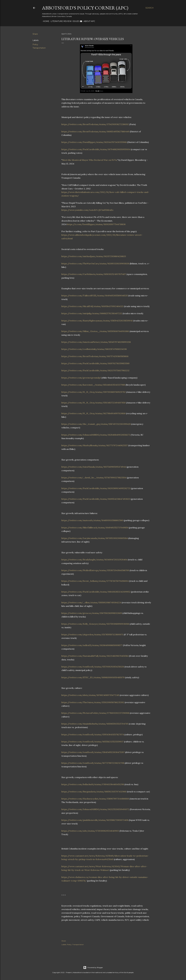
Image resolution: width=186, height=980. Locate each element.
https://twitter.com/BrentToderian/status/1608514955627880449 (95, 131)
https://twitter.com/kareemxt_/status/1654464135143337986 (93, 385)
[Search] (150, 8)
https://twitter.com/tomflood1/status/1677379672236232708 (93, 763)
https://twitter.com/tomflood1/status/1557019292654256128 (93, 667)
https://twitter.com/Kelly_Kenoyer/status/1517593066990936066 (95, 624)
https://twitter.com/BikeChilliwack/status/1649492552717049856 (95, 528)
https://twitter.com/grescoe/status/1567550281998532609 (92, 613)
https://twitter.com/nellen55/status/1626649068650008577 (92, 645)
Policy (35, 44)
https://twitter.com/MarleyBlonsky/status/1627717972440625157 (95, 445)
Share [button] (35, 34)
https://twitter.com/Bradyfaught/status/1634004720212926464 (94, 560)
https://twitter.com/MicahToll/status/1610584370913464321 (92, 306)
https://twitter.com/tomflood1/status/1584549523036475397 (93, 752)
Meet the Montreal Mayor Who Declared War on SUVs (90, 160)
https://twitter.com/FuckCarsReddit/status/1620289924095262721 (96, 488)
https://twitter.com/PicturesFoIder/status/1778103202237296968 (95, 713)
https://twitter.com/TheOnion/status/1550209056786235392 (93, 702)
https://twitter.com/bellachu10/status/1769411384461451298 (93, 784)
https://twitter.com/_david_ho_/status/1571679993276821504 (94, 478)
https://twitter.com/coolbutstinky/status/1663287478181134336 (94, 349)
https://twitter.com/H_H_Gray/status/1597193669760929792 (94, 392)
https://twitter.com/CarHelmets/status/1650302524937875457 (94, 274)
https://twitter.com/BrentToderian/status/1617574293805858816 (95, 356)
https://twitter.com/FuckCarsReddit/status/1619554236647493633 (96, 499)
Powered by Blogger (93, 968)
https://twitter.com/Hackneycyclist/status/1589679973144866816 (95, 799)
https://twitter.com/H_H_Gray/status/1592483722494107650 (94, 403)
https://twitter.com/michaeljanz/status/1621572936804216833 (94, 256)
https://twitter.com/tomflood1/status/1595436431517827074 (93, 734)
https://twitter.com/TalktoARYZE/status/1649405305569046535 (95, 296)
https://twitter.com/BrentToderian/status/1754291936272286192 (95, 124)
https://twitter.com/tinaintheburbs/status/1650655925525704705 (95, 724)
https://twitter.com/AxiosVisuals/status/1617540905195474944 (94, 467)
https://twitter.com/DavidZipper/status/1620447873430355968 (94, 142)
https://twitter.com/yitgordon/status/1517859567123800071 (92, 634)
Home (45, 21)
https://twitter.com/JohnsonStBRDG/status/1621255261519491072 (95, 809)
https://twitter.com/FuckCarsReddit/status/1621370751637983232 (95, 370)
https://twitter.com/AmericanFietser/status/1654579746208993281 (96, 342)
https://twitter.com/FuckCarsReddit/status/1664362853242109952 (96, 592)
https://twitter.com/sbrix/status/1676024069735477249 (90, 695)
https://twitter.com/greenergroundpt (81, 378)
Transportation (39, 48)
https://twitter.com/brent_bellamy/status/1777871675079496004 (95, 581)
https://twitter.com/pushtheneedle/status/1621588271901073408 (95, 820)
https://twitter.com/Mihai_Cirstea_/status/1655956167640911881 (95, 331)
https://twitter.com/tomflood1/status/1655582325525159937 (92, 742)
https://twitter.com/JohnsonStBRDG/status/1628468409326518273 (96, 435)
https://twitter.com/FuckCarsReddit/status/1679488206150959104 (96, 149)
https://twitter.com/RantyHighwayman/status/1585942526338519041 (97, 321)
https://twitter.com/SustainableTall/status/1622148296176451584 (95, 656)
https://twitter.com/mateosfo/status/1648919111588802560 (92, 520)
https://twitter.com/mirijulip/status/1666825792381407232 (92, 313)
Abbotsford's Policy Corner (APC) (85, 8)
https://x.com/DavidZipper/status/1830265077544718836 (96, 224)
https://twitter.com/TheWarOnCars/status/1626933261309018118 (95, 264)
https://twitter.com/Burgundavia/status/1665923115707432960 (94, 792)
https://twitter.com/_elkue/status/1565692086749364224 (91, 602)
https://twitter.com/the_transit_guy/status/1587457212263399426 (96, 424)
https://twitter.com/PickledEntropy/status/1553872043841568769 (95, 570)
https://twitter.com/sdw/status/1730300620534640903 (90, 831)
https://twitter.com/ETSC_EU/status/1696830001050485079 (93, 677)
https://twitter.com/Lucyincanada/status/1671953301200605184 (95, 538)
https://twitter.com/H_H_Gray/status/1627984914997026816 (94, 413)
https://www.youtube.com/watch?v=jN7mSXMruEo (87, 210)
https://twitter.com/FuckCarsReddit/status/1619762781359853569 (95, 363)
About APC (88, 21)
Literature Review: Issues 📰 (66, 21)
